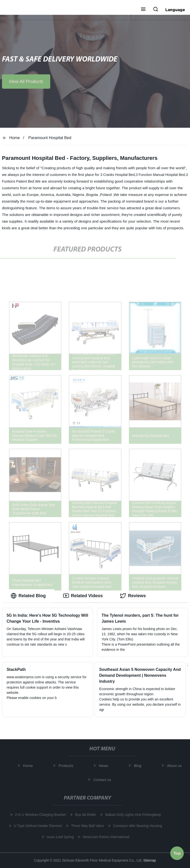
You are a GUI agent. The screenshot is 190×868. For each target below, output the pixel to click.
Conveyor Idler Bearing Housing (137, 826)
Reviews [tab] (133, 596)
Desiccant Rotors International (105, 837)
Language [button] (175, 10)
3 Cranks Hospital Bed (117, 175)
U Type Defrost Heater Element (37, 826)
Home (15, 138)
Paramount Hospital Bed (50, 138)
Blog (139, 766)
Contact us (103, 779)
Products (67, 766)
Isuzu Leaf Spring (59, 837)
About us (175, 766)
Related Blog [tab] (28, 596)
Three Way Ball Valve (86, 826)
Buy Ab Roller (85, 815)
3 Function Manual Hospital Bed (160, 175)
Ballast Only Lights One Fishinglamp (132, 815)
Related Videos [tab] (83, 596)
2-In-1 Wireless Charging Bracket (40, 815)
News (105, 766)
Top (177, 853)
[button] (143, 10)
